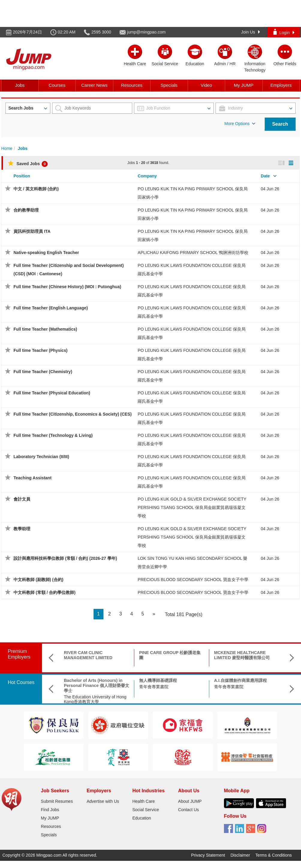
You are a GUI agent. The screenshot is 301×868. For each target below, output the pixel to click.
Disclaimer (240, 855)
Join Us (250, 32)
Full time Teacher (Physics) (40, 350)
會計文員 (22, 499)
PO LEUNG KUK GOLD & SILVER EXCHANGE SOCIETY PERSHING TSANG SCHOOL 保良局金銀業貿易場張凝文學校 (192, 507)
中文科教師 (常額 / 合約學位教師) (45, 592)
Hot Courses (21, 682)
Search (280, 124)
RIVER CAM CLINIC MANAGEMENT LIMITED (88, 655)
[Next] (154, 614)
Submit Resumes (57, 801)
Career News (94, 85)
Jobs (20, 85)
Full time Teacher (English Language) (51, 308)
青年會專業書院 (154, 687)
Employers (281, 85)
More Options (240, 124)
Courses (57, 85)
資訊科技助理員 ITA (32, 231)
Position (22, 176)
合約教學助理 (26, 210)
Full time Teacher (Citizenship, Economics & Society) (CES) (73, 414)
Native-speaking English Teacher (46, 253)
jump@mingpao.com (146, 32)
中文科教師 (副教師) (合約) (38, 580)
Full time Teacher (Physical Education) (52, 393)
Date (265, 176)
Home (7, 148)
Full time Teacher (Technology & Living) (53, 435)
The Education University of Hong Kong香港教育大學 (95, 699)
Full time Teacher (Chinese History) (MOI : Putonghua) (67, 287)
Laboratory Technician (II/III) (41, 457)
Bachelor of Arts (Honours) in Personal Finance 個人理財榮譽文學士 (97, 685)
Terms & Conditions (274, 855)
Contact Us (188, 810)
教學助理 (22, 529)
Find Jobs (50, 810)
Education (142, 818)
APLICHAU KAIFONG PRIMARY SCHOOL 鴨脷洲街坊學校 (193, 253)
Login (284, 32)
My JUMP (244, 85)
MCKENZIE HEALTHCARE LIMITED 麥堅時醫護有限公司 (242, 655)
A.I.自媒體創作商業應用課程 (240, 680)
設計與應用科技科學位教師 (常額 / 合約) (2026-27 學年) (65, 558)
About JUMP (190, 801)
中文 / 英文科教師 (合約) (36, 189)
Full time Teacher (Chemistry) (43, 372)
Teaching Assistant (33, 478)
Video (206, 85)
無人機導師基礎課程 (158, 680)
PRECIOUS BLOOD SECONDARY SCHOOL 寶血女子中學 (193, 580)
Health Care (143, 801)
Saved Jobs (28, 164)
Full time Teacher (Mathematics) (45, 329)
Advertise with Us (103, 801)
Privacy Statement (208, 855)
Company (147, 176)
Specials (169, 85)
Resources (132, 85)
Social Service (146, 810)
